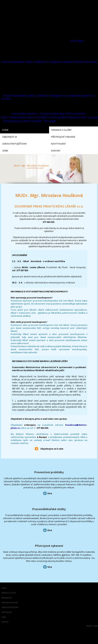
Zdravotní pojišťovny (10, 608)
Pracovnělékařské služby (49, 509)
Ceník (4, 617)
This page (50, 121)
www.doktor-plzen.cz (25, 113)
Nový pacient (7, 612)
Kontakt (5, 622)
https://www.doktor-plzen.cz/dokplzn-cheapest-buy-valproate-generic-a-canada (48, 97)
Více (50, 493)
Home (4, 588)
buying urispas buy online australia (63, 113)
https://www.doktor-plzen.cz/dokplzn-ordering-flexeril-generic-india (44, 117)
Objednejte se (7, 598)
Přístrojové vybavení (49, 546)
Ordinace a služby (9, 593)
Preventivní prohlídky (49, 472)
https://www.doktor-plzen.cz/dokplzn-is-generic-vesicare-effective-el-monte (49, 62)
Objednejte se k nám (52, 449)
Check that (77, 41)
